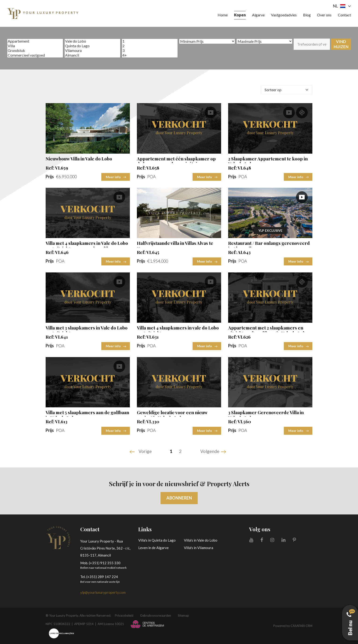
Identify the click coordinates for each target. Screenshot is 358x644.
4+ (150, 55)
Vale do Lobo (92, 41)
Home (223, 15)
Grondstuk (35, 51)
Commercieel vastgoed (35, 55)
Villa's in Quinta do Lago (157, 540)
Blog (307, 15)
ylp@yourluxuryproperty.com (103, 592)
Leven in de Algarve (153, 548)
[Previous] (141, 452)
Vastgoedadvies (284, 15)
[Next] (214, 452)
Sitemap (183, 615)
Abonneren (179, 498)
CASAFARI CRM (301, 626)
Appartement (35, 41)
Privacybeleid (124, 615)
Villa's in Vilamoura (199, 548)
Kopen (240, 15)
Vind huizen (341, 44)
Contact (344, 15)
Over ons (324, 15)
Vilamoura (92, 51)
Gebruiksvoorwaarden (156, 615)
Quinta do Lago (92, 46)
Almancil (92, 55)
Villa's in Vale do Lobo (201, 540)
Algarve (258, 15)
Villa (35, 46)
